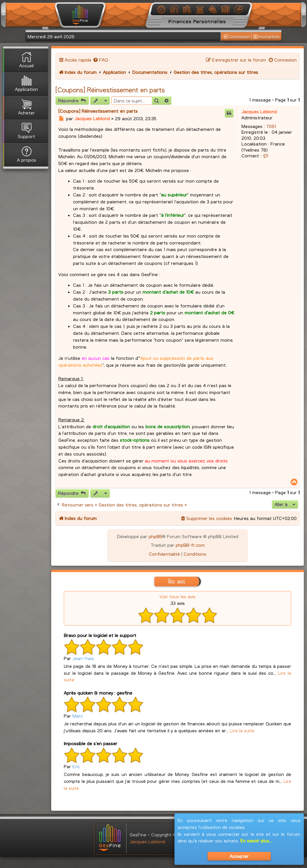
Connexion (236, 37)
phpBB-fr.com (190, 545)
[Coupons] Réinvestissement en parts (110, 90)
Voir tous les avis (178, 596)
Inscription (266, 37)
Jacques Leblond (259, 111)
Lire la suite (242, 730)
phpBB (155, 536)
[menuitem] (100, 60)
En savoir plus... (256, 841)
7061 (271, 126)
